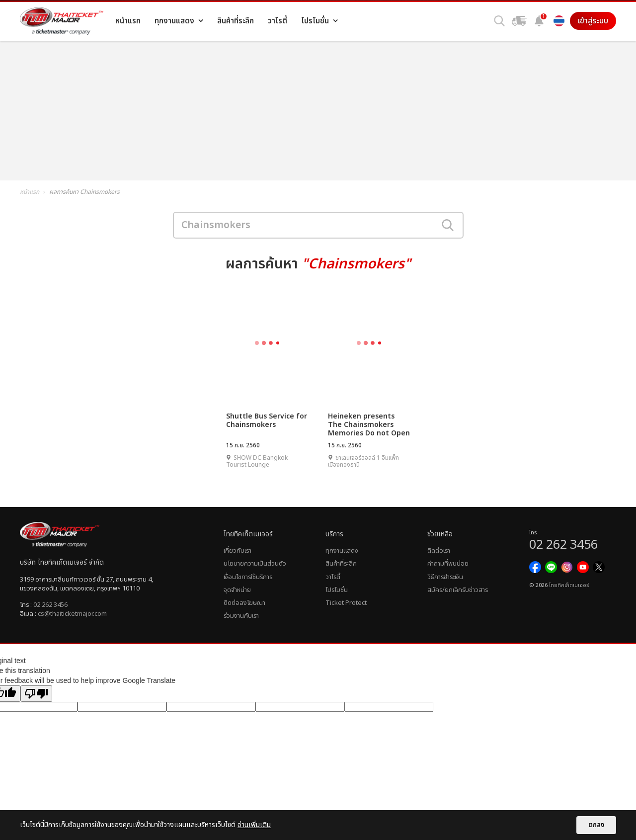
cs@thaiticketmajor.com (72, 614)
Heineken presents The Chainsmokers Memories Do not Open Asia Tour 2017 (369, 424)
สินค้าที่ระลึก (341, 564)
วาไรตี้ (333, 577)
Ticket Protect (346, 603)
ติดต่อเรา (439, 551)
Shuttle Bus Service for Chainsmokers (267, 421)
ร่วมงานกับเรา (241, 616)
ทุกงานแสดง (342, 551)
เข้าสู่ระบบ (593, 21)
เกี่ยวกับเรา (238, 551)
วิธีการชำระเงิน (445, 577)
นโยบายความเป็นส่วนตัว (255, 564)
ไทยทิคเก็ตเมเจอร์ (569, 586)
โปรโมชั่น (337, 590)
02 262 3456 (50, 605)
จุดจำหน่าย (237, 590)
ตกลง (596, 825)
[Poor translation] (36, 694)
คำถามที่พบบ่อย (448, 564)
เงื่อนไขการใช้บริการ (248, 577)
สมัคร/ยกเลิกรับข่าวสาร (458, 590)
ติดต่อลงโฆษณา (244, 603)
